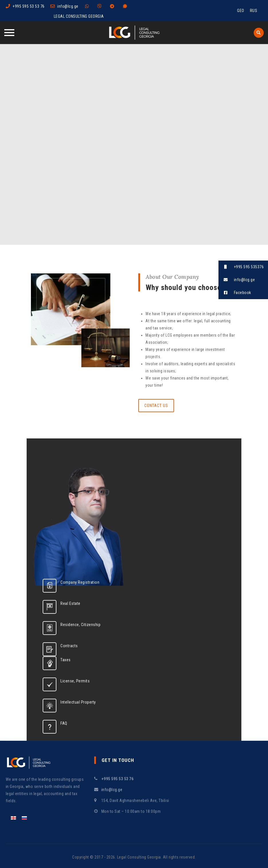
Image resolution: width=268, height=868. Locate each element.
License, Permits (75, 681)
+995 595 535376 (241, 267)
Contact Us (156, 406)
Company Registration (80, 582)
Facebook (235, 293)
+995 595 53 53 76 (29, 6)
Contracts (69, 646)
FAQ (64, 723)
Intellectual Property (78, 702)
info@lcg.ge (68, 6)
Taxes (66, 660)
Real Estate (70, 603)
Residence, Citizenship (80, 625)
